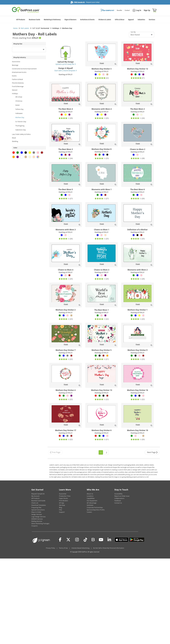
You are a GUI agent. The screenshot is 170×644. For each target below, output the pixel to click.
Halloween (19, 113)
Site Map (62, 505)
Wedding (15, 141)
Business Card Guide (38, 501)
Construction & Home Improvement (24, 69)
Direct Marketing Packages (40, 523)
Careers (89, 512)
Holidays (15, 94)
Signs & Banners (70, 20)
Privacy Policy (51, 548)
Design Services (37, 514)
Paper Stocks (63, 498)
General (15, 90)
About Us (90, 494)
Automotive (16, 62)
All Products (21, 20)
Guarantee (63, 494)
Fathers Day (19, 109)
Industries (141, 20)
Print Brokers (63, 501)
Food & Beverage (18, 86)
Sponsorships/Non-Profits (96, 510)
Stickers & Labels (105, 20)
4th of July (19, 97)
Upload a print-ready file (66, 64)
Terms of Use (63, 548)
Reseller (119, 10)
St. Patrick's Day (21, 122)
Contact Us (118, 503)
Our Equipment (92, 501)
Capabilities (91, 498)
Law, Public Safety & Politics (21, 134)
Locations (90, 496)
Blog (61, 507)
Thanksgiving (20, 126)
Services (152, 20)
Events (14, 76)
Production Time (65, 496)
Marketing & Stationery (52, 20)
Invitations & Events (87, 20)
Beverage (15, 65)
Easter (18, 105)
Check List (35, 503)
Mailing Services (37, 521)
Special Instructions (38, 510)
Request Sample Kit (38, 494)
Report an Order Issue (122, 496)
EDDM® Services (37, 519)
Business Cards (34, 20)
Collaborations (119, 498)
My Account (35, 496)
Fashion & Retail (17, 79)
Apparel (131, 20)
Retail (14, 138)
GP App (62, 503)
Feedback (118, 501)
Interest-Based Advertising (80, 548)
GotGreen (90, 505)
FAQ (60, 510)
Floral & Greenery (18, 83)
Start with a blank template (66, 71)
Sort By (133, 32)
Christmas (19, 101)
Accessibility (118, 494)
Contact (127, 10)
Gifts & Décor (120, 20)
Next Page (152, 452)
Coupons (34, 526)
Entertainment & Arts (19, 72)
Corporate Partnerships (95, 507)
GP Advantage (92, 503)
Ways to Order (36, 512)
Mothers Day (20, 117)
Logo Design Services (38, 517)
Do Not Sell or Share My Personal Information (109, 548)
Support (62, 512)
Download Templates (39, 505)
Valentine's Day (21, 130)
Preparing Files (36, 507)
